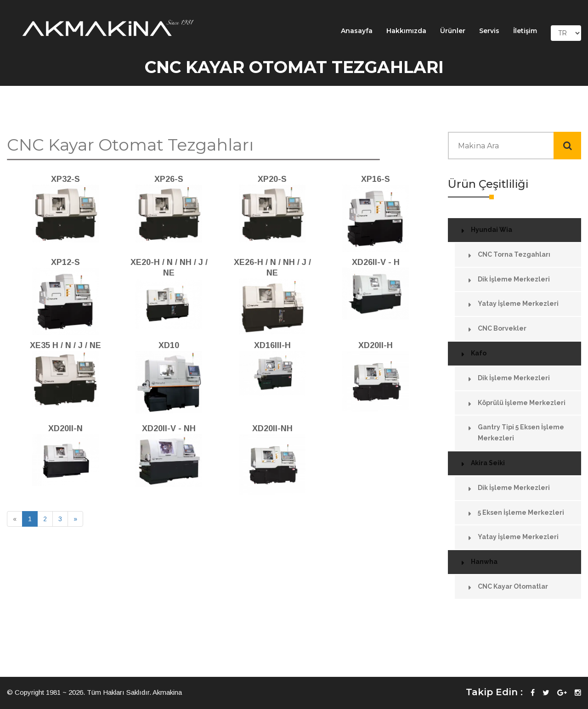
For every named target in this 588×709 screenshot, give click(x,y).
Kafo (479, 353)
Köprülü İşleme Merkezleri (522, 403)
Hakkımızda (406, 31)
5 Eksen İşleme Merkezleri (521, 512)
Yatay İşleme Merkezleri (518, 304)
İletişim (525, 31)
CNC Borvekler (502, 328)
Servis (489, 31)
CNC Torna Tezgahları (514, 254)
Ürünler (453, 31)
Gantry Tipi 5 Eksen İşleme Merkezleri (521, 433)
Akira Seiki (488, 463)
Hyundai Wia (492, 230)
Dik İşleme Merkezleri (514, 279)
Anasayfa (357, 31)
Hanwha (484, 562)
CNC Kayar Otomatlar (513, 586)
